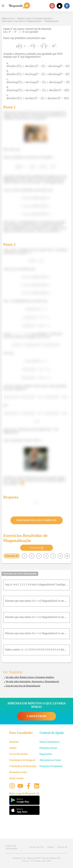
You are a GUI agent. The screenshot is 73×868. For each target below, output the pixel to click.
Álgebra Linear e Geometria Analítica (34, 18)
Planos (51, 847)
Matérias (14, 742)
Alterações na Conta (50, 760)
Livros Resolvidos (19, 754)
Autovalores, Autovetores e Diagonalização (21, 21)
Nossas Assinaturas (49, 742)
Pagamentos (46, 754)
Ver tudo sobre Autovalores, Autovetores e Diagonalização (32, 681)
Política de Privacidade (12, 847)
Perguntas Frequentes (51, 766)
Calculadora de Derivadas (23, 766)
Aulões (13, 748)
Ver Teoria (36, 548)
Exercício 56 (12, 556)
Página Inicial (8, 18)
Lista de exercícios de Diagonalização (23, 686)
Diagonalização (51, 21)
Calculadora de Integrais (22, 760)
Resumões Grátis (18, 772)
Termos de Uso (37, 847)
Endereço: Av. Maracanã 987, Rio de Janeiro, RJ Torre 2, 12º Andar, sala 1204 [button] (36, 859)
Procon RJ (62, 847)
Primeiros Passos (48, 748)
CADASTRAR (36, 716)
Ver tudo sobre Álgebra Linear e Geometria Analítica (30, 677)
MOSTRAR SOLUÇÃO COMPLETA (37, 520)
